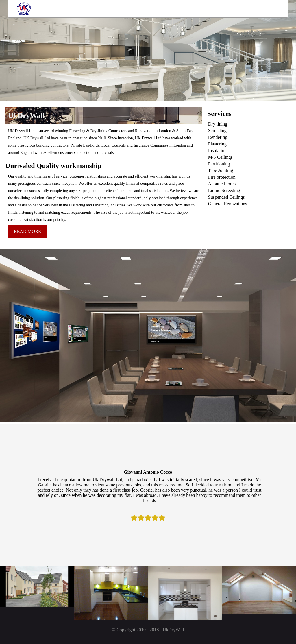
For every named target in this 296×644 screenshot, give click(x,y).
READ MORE (27, 231)
